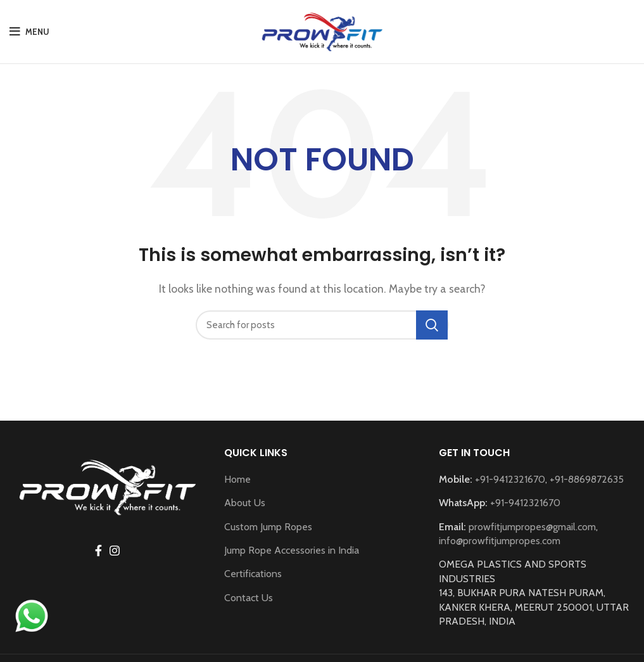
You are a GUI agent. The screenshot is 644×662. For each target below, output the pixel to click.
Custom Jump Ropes (268, 527)
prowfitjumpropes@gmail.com (532, 527)
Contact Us (249, 598)
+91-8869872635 (587, 479)
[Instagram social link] (115, 551)
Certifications (253, 574)
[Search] (322, 325)
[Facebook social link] (98, 551)
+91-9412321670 (510, 479)
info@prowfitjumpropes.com (500, 541)
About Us (245, 503)
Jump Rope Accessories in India (292, 550)
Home (237, 479)
